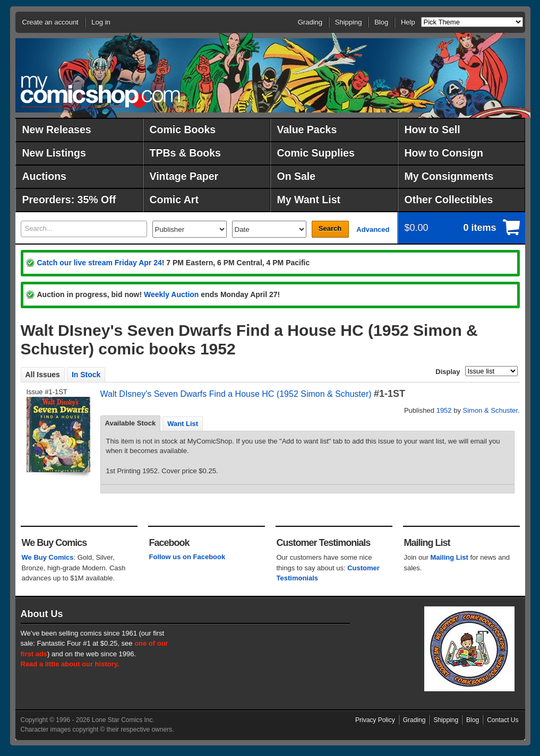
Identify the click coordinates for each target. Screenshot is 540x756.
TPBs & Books (185, 153)
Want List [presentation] (183, 424)
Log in (101, 22)
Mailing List (449, 557)
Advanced (373, 229)
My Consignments (449, 176)
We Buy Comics (48, 557)
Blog (381, 22)
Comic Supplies (316, 153)
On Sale (297, 176)
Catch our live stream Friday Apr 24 (100, 263)
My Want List (309, 199)
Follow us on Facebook (187, 557)
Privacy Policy (375, 720)
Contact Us (503, 720)
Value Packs (307, 129)
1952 (444, 410)
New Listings (54, 153)
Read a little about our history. (70, 664)
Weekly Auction (171, 294)
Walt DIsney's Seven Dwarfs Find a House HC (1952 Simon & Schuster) (236, 394)
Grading (310, 22)
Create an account (50, 22)
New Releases (57, 129)
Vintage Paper (184, 176)
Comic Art (174, 199)
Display (448, 372)
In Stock (86, 375)
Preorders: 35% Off (69, 199)
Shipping (349, 22)
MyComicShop (100, 92)
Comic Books (183, 129)
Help (408, 22)
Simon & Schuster (490, 410)
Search (330, 228)
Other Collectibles (449, 199)
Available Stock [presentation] (131, 423)
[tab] (131, 423)
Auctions (44, 176)
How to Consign (444, 153)
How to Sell (432, 129)
